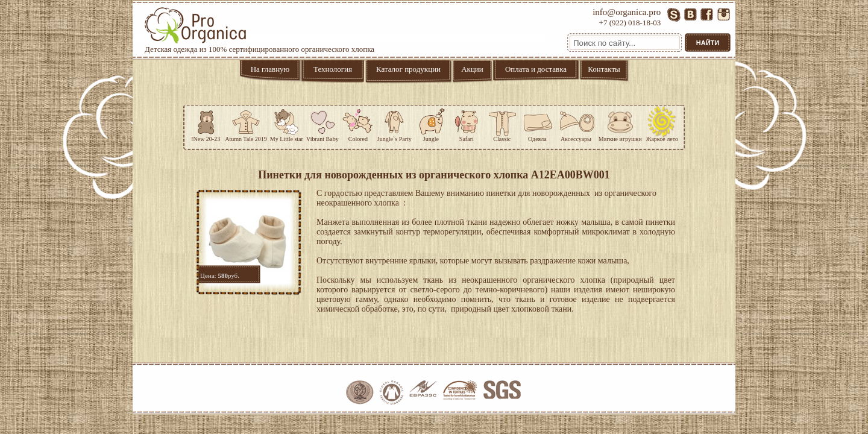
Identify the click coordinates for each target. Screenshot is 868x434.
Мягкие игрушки (620, 124)
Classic (502, 124)
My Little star (287, 124)
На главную (270, 69)
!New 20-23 (206, 124)
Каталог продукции (408, 69)
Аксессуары (576, 124)
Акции (472, 69)
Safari (467, 124)
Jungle (431, 124)
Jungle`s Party (395, 124)
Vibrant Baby (322, 124)
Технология (333, 69)
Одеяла (537, 124)
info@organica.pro (627, 12)
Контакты (604, 69)
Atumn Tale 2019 (246, 124)
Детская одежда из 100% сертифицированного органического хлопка (259, 30)
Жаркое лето (662, 124)
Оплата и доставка (536, 69)
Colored (358, 124)
